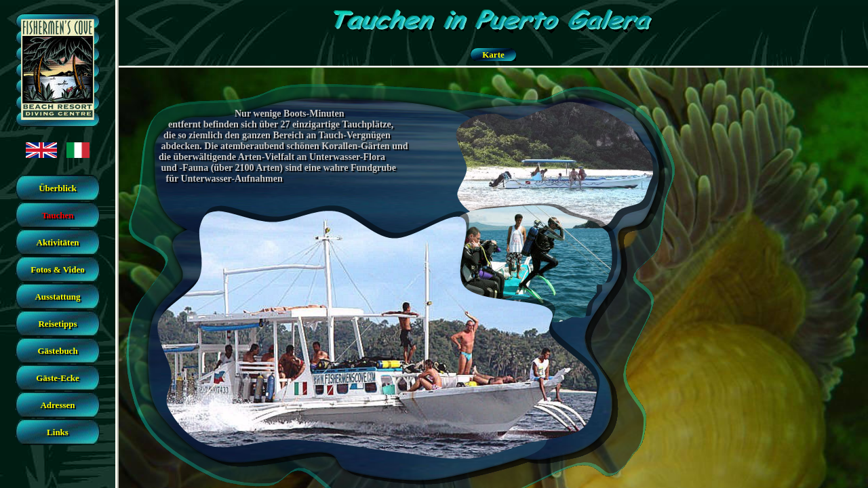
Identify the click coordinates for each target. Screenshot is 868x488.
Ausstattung (57, 297)
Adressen (57, 405)
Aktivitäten (58, 242)
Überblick (58, 188)
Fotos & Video (57, 269)
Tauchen (57, 215)
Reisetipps (57, 324)
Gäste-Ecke (58, 378)
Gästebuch (57, 351)
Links (58, 432)
